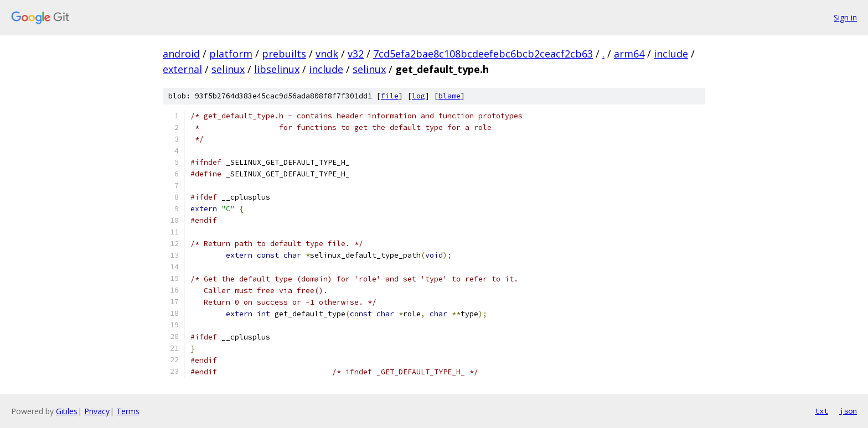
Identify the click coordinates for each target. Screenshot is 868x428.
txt (821, 411)
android (181, 54)
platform (231, 54)
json (848, 411)
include (671, 54)
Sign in (845, 17)
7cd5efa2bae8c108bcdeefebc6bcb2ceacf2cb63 (483, 54)
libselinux (277, 69)
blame (449, 96)
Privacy (97, 411)
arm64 (629, 54)
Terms (128, 411)
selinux (228, 69)
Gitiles (67, 411)
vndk (327, 54)
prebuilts (284, 54)
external (182, 69)
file (390, 96)
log (418, 96)
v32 (356, 54)
